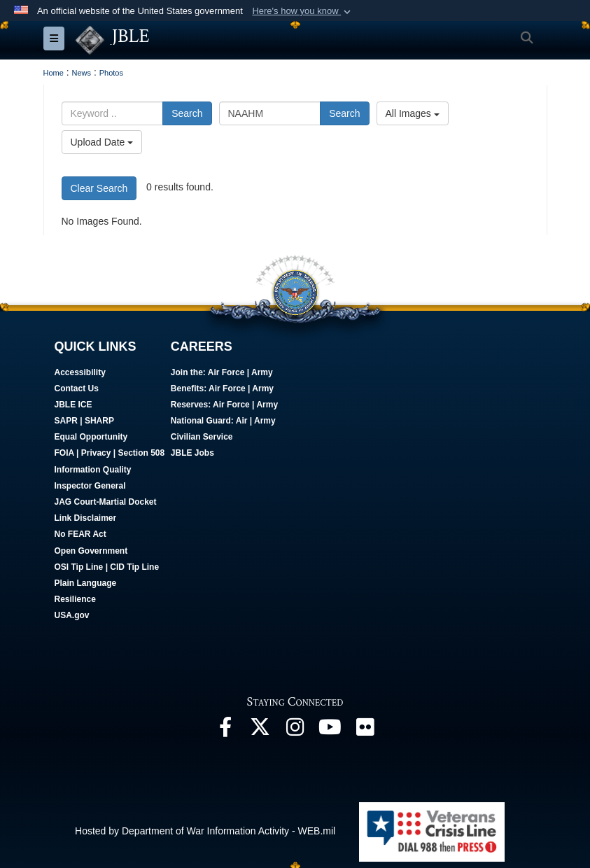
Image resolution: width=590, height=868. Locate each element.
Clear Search (99, 188)
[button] (303, 11)
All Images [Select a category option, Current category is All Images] (413, 113)
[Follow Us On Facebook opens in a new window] (225, 730)
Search (187, 113)
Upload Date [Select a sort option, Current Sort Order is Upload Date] (102, 142)
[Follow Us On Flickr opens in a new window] (365, 730)
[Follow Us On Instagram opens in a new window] (295, 730)
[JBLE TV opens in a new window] (330, 730)
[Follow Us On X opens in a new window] (260, 730)
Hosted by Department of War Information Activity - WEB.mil (205, 830)
